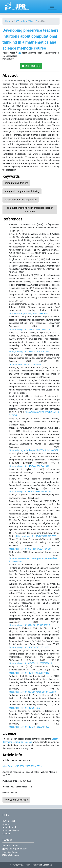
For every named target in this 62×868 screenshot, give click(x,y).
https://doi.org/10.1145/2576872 (25, 708)
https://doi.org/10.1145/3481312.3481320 (29, 727)
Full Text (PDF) (31, 66)
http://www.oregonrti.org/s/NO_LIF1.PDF (28, 314)
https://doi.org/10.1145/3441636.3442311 (29, 466)
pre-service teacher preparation (21, 200)
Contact (6, 834)
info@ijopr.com (11, 855)
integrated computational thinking (22, 191)
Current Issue (9, 821)
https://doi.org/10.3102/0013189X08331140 (30, 329)
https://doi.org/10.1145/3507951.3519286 (29, 647)
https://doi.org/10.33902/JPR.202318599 (22, 766)
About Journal (9, 827)
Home (8, 21)
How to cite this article (16, 800)
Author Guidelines (11, 830)
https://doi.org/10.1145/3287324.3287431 (29, 352)
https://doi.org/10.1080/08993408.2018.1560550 (32, 692)
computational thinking (16, 183)
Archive (6, 824)
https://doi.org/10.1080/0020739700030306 (30, 492)
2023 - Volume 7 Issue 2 (26, 21)
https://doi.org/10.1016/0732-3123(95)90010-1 (31, 663)
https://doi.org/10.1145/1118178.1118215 (29, 673)
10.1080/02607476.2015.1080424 (25, 364)
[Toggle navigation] (52, 6)
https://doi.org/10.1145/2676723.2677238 (36, 536)
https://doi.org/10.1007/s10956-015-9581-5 (30, 625)
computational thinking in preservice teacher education (30, 210)
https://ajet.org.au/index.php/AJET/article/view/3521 (34, 450)
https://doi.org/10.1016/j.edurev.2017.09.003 (30, 549)
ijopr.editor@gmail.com (15, 849)
